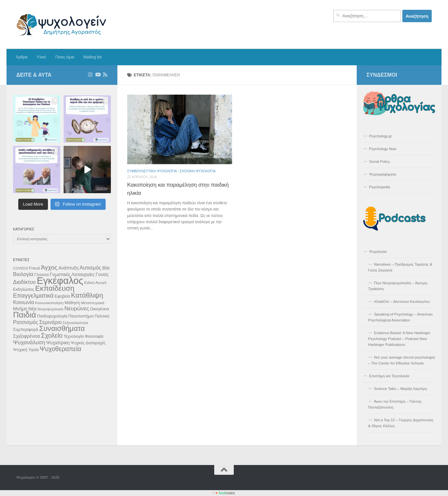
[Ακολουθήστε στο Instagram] (90, 75)
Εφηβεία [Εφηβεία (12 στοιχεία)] (62, 296)
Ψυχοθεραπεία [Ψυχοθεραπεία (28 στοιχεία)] (60, 349)
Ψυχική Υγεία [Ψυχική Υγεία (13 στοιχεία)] (26, 350)
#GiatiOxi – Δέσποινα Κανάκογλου (402, 302)
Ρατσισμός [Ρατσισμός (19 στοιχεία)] (26, 322)
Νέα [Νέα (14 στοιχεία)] (32, 309)
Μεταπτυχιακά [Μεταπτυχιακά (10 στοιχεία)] (93, 303)
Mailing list (93, 57)
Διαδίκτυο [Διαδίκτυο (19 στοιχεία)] (24, 282)
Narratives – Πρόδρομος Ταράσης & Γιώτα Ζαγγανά (400, 267)
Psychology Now (383, 149)
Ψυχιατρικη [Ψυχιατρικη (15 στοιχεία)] (58, 343)
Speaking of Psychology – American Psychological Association (400, 317)
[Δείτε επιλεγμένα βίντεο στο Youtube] (98, 75)
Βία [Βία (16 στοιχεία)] (106, 268)
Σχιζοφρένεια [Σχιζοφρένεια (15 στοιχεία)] (27, 336)
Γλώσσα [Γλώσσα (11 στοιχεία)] (41, 275)
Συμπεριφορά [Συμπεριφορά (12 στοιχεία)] (26, 329)
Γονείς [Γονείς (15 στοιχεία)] (102, 274)
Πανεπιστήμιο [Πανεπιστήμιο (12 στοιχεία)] (81, 316)
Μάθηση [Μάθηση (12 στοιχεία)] (72, 303)
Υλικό (41, 57)
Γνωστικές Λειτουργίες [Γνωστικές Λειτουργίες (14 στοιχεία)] (72, 274)
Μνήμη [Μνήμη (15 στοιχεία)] (20, 309)
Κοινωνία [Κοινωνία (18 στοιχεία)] (23, 302)
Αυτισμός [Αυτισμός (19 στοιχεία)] (90, 268)
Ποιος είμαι (65, 57)
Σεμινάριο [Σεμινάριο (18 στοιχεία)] (50, 322)
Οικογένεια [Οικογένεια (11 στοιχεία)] (99, 309)
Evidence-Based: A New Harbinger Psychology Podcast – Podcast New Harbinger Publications (399, 339)
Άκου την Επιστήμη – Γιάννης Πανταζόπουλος (395, 404)
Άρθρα (22, 57)
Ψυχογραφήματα (383, 174)
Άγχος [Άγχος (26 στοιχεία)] (49, 267)
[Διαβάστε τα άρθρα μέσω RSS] (105, 75)
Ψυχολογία (378, 252)
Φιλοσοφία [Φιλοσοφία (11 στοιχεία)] (94, 336)
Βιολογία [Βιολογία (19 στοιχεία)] (23, 274)
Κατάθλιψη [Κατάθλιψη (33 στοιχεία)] (87, 295)
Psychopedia (380, 187)
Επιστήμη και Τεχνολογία (389, 376)
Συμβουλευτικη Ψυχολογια (152, 171)
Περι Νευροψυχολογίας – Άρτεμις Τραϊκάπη (398, 286)
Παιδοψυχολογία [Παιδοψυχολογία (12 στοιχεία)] (52, 316)
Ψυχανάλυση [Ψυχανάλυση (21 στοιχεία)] (29, 342)
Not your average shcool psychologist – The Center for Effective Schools (402, 360)
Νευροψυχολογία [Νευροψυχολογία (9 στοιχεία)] (51, 309)
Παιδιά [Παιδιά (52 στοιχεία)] (25, 315)
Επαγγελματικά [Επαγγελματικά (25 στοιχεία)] (33, 295)
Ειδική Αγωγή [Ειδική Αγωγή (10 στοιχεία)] (96, 283)
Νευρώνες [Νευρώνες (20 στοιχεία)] (77, 309)
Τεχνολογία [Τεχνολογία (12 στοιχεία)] (74, 336)
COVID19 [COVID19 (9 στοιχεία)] (21, 268)
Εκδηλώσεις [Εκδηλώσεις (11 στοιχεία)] (24, 289)
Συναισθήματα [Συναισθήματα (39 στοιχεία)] (62, 328)
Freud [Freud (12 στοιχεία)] (34, 268)
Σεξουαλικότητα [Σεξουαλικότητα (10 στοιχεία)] (75, 323)
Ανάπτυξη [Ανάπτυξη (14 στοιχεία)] (68, 268)
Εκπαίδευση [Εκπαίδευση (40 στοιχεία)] (55, 288)
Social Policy (380, 162)
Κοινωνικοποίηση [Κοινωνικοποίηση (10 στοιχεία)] (49, 303)
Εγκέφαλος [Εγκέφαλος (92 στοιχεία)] (60, 280)
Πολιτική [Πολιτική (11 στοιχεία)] (102, 316)
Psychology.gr (381, 136)
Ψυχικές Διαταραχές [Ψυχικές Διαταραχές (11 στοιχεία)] (88, 343)
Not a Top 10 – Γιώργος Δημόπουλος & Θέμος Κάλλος (401, 423)
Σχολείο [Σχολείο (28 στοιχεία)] (52, 335)
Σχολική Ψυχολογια (198, 171)
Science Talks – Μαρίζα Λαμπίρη (401, 389)
